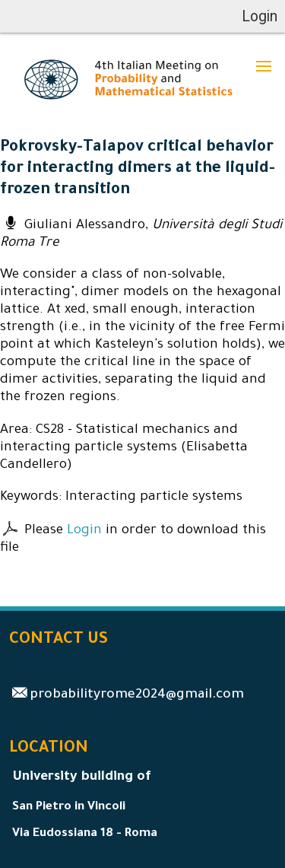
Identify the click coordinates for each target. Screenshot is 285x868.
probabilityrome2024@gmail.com (137, 696)
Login (84, 531)
